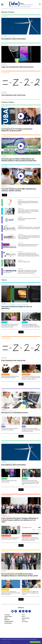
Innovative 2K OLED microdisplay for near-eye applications (17, 307)
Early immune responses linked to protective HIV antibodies (10, 429)
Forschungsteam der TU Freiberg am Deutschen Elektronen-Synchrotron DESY (17, 130)
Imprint (23, 616)
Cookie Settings (25, 621)
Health (6, 618)
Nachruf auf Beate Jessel (24, 262)
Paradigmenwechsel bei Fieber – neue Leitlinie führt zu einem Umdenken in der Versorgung (29, 228)
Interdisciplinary (8, 623)
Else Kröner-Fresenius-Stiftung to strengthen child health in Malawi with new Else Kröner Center (31, 430)
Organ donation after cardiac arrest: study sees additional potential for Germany (28, 245)
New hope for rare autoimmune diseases (15, 413)
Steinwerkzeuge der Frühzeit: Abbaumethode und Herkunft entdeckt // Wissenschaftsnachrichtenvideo (19, 160)
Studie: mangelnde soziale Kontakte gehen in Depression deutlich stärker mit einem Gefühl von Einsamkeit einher (29, 237)
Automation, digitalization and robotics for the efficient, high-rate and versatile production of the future (31, 326)
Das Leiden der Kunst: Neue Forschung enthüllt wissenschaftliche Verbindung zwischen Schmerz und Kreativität (27, 272)
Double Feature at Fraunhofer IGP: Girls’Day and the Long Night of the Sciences (30, 593)
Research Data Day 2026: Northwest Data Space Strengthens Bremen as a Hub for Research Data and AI (20, 575)
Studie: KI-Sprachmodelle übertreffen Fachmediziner (27, 219)
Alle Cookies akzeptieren (35, 642)
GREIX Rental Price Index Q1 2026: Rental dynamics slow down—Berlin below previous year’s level (30, 539)
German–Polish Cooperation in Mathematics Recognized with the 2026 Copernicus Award (11, 593)
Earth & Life (7, 620)
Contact (23, 620)
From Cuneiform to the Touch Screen (13, 95)
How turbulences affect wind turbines (14, 39)
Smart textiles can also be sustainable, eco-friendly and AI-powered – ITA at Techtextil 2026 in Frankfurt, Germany (28, 211)
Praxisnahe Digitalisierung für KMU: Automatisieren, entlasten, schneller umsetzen (19, 190)
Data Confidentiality (26, 618)
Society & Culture (8, 616)
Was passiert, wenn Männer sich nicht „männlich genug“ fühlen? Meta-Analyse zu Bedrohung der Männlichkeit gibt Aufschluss (29, 254)
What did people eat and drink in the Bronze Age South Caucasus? (10, 377)
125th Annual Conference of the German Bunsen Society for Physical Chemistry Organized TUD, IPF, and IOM (31, 483)
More (4, 195)
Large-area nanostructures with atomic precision (17, 67)
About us (23, 615)
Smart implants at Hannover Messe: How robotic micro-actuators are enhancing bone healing (10, 326)
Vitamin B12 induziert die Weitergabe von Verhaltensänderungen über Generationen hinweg (28, 203)
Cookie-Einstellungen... (6, 642)
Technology (7, 615)
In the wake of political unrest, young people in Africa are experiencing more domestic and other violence (31, 378)
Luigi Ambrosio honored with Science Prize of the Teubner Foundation (10, 538)
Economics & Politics (9, 621)
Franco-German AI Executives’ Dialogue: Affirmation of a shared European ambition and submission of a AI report (20, 520)
